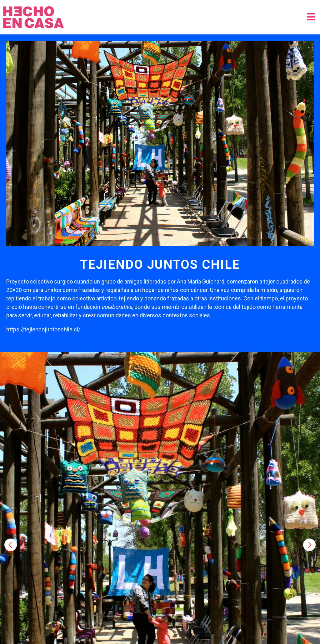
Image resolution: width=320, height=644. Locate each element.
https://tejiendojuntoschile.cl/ (43, 329)
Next (309, 545)
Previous (11, 545)
